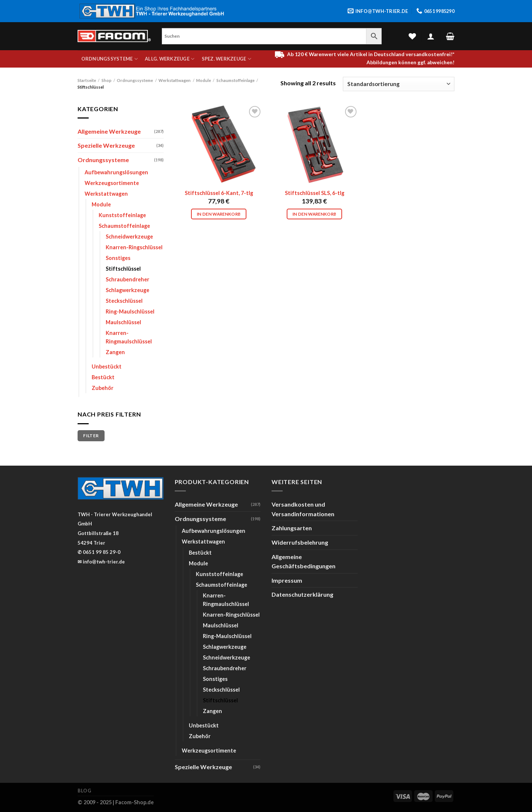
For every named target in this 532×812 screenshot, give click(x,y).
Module (204, 80)
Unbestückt (107, 366)
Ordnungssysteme (110, 59)
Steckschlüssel (124, 301)
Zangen (115, 352)
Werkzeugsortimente (112, 183)
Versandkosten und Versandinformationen (303, 509)
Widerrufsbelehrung (300, 542)
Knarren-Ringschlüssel (134, 247)
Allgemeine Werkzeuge (109, 131)
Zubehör (103, 388)
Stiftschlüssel (123, 269)
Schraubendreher (127, 279)
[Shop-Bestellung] (399, 84)
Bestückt (103, 377)
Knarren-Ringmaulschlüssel (129, 337)
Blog (84, 791)
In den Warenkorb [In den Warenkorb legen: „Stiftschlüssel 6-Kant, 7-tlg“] (219, 214)
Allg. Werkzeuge (170, 59)
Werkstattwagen (175, 80)
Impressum (287, 580)
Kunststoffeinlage (122, 215)
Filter (91, 436)
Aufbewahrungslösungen (116, 172)
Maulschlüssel (123, 322)
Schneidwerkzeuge (129, 237)
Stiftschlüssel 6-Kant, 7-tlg (219, 193)
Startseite (87, 80)
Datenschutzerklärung (302, 594)
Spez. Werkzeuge (226, 59)
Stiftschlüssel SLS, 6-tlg (315, 193)
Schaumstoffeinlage (236, 80)
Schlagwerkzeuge (127, 290)
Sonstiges (118, 258)
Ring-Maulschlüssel (130, 311)
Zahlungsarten (292, 528)
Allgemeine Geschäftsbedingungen (303, 561)
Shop (107, 80)
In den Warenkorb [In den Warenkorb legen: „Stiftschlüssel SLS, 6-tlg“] (315, 214)
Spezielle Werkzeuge (106, 145)
